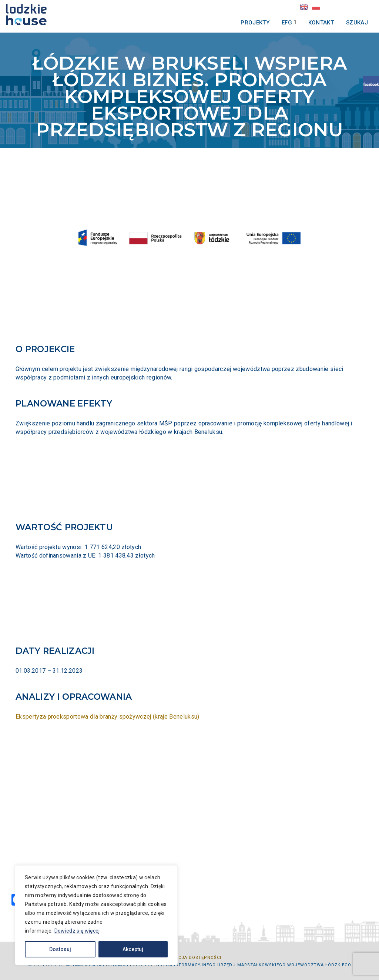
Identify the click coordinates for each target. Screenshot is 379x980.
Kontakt (311, 23)
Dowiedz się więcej (77, 931)
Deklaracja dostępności (190, 958)
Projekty (245, 23)
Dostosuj (60, 949)
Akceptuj (133, 949)
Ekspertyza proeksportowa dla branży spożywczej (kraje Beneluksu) (107, 717)
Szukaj (347, 23)
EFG (277, 23)
